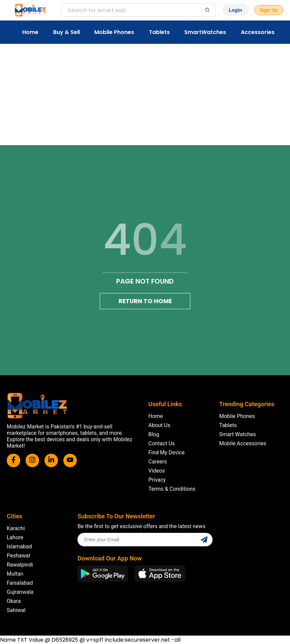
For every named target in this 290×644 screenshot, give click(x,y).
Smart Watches (238, 434)
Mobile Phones (114, 32)
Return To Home (145, 301)
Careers (158, 462)
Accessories (258, 32)
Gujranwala (20, 592)
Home (30, 32)
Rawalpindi (20, 565)
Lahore (15, 537)
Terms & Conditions (172, 489)
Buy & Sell (67, 32)
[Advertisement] (145, 95)
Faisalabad (20, 583)
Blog (154, 434)
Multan (15, 574)
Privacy (157, 480)
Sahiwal (16, 610)
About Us (159, 425)
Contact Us (162, 443)
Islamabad (19, 546)
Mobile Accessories (243, 443)
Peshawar (19, 556)
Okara (14, 601)
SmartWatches (205, 32)
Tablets (159, 32)
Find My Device (167, 453)
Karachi (16, 528)
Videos (157, 471)
